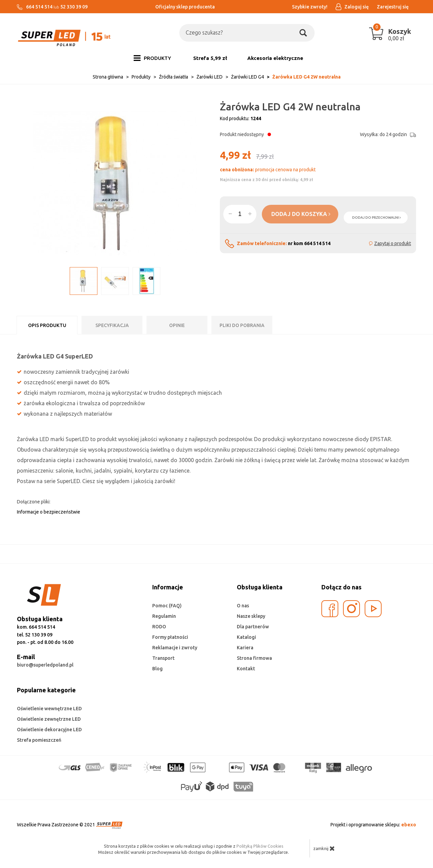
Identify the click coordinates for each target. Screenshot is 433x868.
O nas (243, 606)
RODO (159, 627)
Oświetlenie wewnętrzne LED (49, 709)
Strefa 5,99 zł (210, 58)
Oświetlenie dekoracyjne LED (49, 730)
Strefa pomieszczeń (39, 740)
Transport (163, 658)
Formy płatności (170, 637)
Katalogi (246, 637)
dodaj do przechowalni (377, 218)
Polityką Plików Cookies (260, 846)
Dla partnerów (253, 627)
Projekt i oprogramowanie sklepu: (373, 825)
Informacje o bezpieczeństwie (49, 512)
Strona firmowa (254, 658)
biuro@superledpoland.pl (45, 665)
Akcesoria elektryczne (275, 58)
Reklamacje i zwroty (175, 648)
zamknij (324, 848)
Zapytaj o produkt (393, 243)
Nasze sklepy (251, 616)
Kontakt (246, 669)
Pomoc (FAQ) (167, 606)
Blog (157, 669)
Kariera (245, 648)
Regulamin (164, 616)
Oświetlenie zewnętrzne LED (49, 719)
